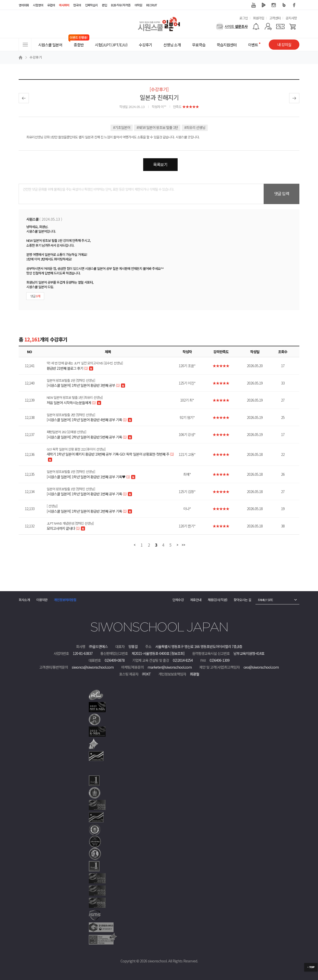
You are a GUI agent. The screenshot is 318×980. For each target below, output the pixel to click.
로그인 (244, 18)
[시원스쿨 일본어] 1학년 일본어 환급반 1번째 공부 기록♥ (111, 474)
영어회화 (24, 5)
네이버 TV (264, 5)
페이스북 (294, 5)
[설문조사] (232, 27)
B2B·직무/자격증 (121, 5)
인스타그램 (274, 5)
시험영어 (38, 5)
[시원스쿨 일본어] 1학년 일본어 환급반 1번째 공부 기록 (111, 492)
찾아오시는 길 (242, 600)
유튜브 (253, 5)
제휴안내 (196, 600)
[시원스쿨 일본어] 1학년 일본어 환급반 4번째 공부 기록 (111, 417)
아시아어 (64, 5)
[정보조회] (177, 653)
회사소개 (24, 600)
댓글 (35, 296)
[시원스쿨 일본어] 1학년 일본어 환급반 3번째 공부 (111, 383)
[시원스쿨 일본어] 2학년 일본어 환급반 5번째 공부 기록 (111, 434)
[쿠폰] (280, 27)
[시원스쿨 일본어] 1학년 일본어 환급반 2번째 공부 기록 (111, 509)
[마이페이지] (268, 27)
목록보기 (160, 164)
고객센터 (275, 18)
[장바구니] (293, 27)
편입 (104, 5)
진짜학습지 (91, 5)
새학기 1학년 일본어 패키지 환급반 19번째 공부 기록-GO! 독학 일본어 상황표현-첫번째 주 (111, 452)
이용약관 (42, 600)
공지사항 (291, 18)
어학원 (138, 5)
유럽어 (51, 5)
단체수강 (178, 600)
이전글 (24, 98)
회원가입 (259, 18)
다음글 (294, 98)
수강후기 (36, 57)
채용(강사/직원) (217, 600)
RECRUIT (152, 5)
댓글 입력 (282, 193)
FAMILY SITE (265, 600)
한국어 (77, 5)
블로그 (284, 5)
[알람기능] (256, 27)
